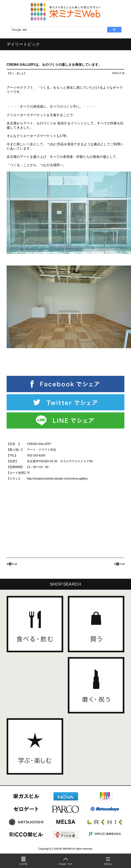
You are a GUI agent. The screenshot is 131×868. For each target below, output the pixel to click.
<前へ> (12, 564)
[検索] (57, 30)
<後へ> (119, 564)
